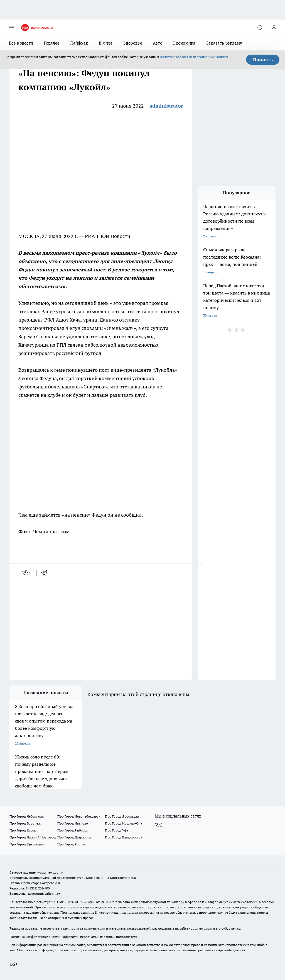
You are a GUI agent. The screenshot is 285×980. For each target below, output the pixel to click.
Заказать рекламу (224, 43)
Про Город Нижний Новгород (33, 837)
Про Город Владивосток (124, 837)
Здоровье (133, 43)
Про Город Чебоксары (27, 816)
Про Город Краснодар (27, 844)
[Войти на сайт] (274, 28)
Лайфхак (79, 43)
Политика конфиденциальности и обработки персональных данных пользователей (74, 937)
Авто (158, 43)
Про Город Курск (23, 830)
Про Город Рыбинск (73, 830)
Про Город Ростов (71, 844)
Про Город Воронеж (25, 823)
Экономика (184, 43)
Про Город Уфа (117, 830)
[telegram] (46, 573)
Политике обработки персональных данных (194, 57)
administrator (166, 106)
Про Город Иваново (73, 823)
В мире (106, 43)
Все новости (21, 43)
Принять (263, 60)
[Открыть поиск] (260, 28)
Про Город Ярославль (122, 816)
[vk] (27, 573)
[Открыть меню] (12, 28)
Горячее (52, 43)
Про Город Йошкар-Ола (124, 823)
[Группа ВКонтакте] (158, 825)
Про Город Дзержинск (75, 837)
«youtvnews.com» (50, 872)
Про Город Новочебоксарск (79, 816)
